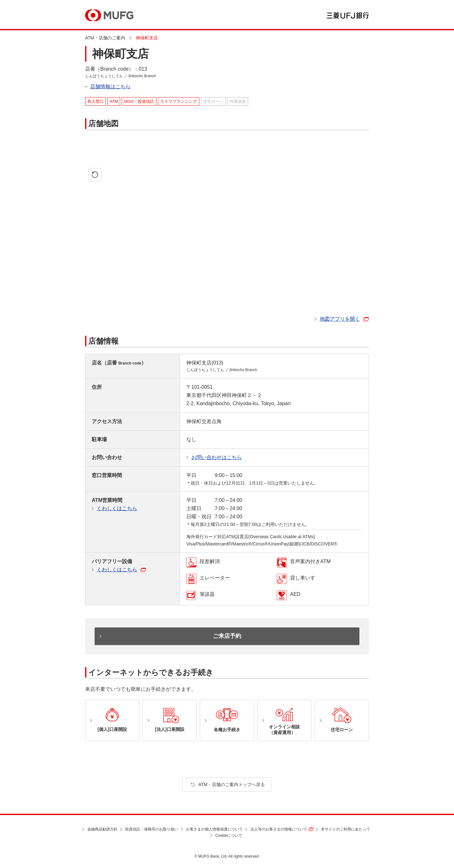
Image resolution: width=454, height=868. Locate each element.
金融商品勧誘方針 (102, 829)
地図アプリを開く (340, 319)
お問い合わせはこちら (217, 457)
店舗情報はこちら (110, 87)
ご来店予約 (227, 636)
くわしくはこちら (117, 508)
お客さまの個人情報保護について (214, 829)
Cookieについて (229, 836)
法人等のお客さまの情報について (279, 829)
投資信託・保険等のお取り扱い (152, 829)
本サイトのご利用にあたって (346, 829)
